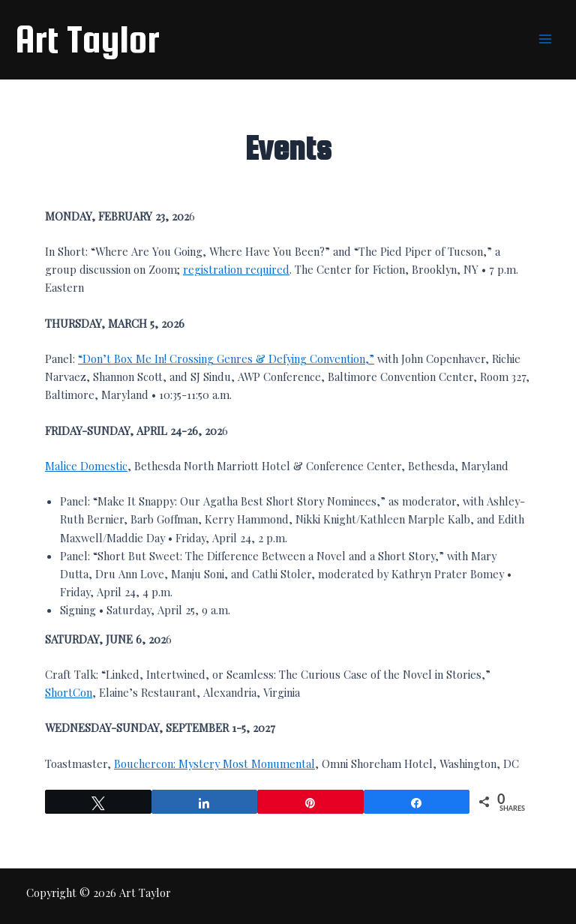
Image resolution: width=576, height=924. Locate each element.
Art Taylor (87, 39)
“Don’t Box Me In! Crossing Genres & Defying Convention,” (226, 358)
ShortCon (69, 692)
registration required (236, 269)
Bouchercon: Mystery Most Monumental (214, 763)
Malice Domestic (86, 466)
